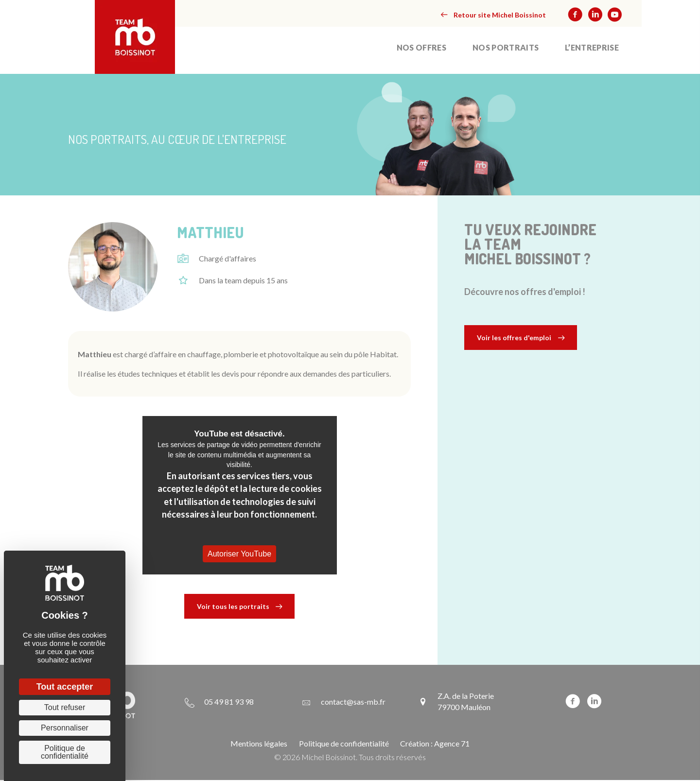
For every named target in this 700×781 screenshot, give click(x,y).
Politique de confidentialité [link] (65, 752)
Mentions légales (259, 744)
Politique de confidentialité (344, 744)
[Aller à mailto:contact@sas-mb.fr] (343, 702)
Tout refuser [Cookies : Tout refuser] (65, 707)
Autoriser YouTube (239, 554)
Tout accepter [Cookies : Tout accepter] (65, 687)
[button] (493, 15)
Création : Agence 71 (435, 744)
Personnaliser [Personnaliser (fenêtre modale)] (65, 728)
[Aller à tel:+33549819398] (219, 702)
